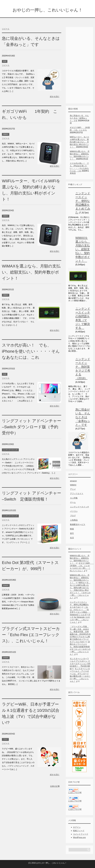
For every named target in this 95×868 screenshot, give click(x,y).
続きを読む (55, 97)
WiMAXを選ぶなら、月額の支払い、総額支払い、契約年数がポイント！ (31, 272)
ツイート (6, 29)
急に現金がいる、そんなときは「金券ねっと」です (79, 118)
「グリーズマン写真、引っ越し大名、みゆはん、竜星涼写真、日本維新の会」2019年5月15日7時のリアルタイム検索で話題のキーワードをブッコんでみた (80, 634)
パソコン (74, 511)
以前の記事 (55, 786)
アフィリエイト (77, 494)
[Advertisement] (79, 63)
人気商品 (74, 520)
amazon (6, 585)
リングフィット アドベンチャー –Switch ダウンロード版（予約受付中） (32, 427)
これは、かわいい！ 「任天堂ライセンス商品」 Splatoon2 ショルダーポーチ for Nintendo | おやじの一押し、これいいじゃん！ (80, 615)
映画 (72, 529)
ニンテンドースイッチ (10, 450)
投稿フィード (79, 831)
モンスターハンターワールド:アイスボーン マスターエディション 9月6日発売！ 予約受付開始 (80, 664)
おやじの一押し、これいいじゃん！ (48, 10)
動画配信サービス (78, 524)
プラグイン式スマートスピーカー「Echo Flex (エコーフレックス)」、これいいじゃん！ (31, 635)
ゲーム (73, 502)
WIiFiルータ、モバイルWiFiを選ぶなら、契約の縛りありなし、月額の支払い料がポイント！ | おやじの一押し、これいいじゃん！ (80, 590)
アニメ (73, 489)
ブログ (5, 739)
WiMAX (6, 134)
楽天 (72, 533)
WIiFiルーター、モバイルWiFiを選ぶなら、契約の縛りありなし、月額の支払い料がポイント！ (80, 142)
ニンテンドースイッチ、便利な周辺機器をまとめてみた (79, 605)
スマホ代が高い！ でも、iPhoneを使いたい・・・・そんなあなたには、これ (31, 351)
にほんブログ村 (75, 793)
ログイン (77, 827)
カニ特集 (74, 498)
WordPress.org (79, 837)
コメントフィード (81, 834)
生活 (5, 61)
